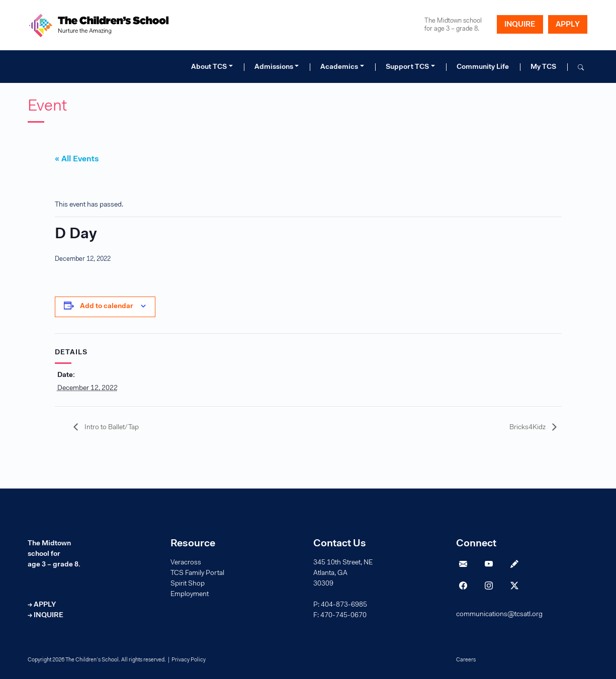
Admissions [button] (274, 67)
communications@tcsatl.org (499, 615)
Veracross (186, 563)
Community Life (483, 67)
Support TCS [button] (407, 67)
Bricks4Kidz (528, 428)
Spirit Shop (188, 584)
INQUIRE (520, 25)
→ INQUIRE (46, 616)
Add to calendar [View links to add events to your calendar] (107, 307)
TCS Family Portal (197, 573)
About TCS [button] (209, 67)
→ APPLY (42, 605)
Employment (190, 595)
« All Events (77, 159)
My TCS (543, 67)
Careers (466, 660)
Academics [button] (339, 67)
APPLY (568, 25)
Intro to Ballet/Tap (111, 428)
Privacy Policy (189, 660)
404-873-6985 (344, 605)
